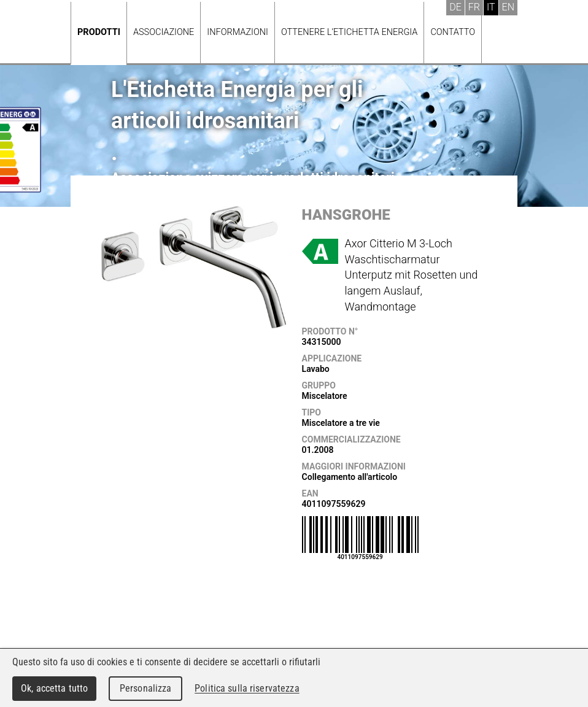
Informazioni (238, 32)
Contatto (453, 32)
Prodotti (99, 32)
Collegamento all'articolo (350, 477)
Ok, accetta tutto (54, 688)
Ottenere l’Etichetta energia (349, 32)
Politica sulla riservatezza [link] (247, 688)
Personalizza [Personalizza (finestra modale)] (146, 688)
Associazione (164, 32)
